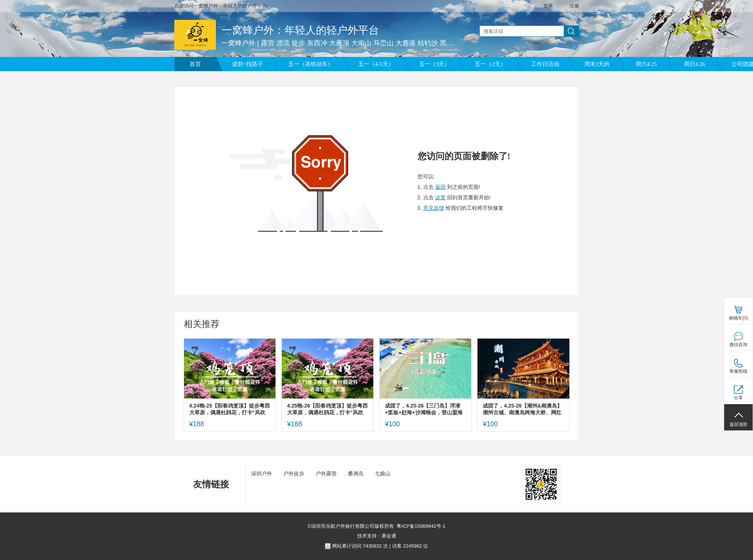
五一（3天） (435, 64)
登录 (548, 6)
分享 (738, 398)
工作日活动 (545, 64)
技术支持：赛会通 (377, 536)
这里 (440, 197)
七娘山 (383, 473)
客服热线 (738, 371)
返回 (440, 187)
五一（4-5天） (376, 64)
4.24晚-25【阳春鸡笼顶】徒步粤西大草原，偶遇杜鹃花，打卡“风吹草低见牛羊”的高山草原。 (230, 409)
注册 (574, 6)
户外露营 (326, 473)
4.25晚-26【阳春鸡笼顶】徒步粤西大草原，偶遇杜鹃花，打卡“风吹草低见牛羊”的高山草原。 (327, 409)
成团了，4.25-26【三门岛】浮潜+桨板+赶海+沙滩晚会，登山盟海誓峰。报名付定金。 (424, 409)
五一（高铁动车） (311, 64)
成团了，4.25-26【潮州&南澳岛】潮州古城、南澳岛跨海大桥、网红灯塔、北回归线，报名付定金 (522, 409)
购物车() (739, 318)
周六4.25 (646, 64)
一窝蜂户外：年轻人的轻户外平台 (300, 30)
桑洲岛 (356, 473)
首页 (195, 64)
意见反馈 (434, 208)
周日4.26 (695, 64)
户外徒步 (294, 473)
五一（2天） (490, 64)
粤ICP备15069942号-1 (421, 526)
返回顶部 (738, 424)
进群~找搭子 (248, 64)
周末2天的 (597, 64)
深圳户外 (262, 473)
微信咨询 (738, 345)
